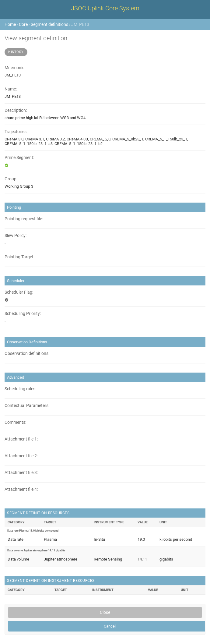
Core (23, 24)
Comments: (15, 422)
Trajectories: (16, 132)
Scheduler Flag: (19, 292)
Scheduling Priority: (23, 314)
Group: (11, 179)
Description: (16, 110)
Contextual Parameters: (27, 406)
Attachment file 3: (21, 473)
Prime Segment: (19, 158)
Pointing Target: (19, 257)
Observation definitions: (27, 354)
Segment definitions (49, 24)
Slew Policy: (16, 236)
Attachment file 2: (21, 456)
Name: (11, 89)
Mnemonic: (15, 68)
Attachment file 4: (21, 489)
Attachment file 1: (21, 439)
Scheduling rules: (20, 389)
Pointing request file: (24, 219)
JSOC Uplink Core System (105, 8)
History (16, 52)
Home (10, 24)
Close (105, 612)
